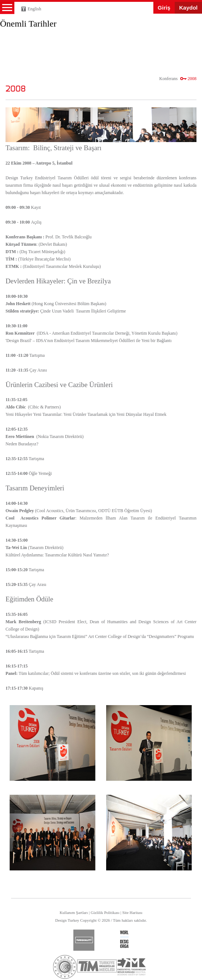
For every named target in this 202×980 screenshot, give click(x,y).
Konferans (168, 79)
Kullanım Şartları (74, 912)
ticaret (65, 967)
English (34, 9)
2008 (192, 79)
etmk (131, 967)
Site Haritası (133, 912)
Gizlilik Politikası (105, 912)
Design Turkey (18, 27)
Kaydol (188, 8)
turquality (84, 940)
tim (97, 966)
